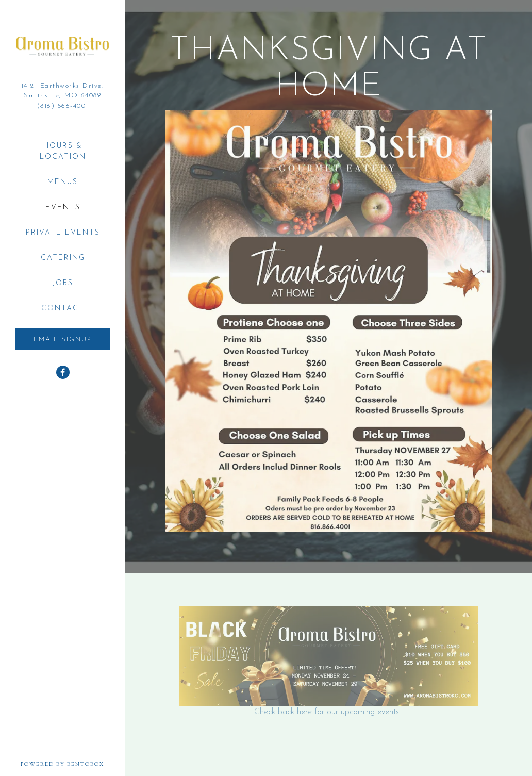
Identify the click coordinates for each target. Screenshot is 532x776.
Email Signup (63, 340)
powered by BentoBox (73, 764)
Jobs (63, 283)
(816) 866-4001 (63, 106)
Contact (63, 309)
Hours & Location (63, 152)
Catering (63, 258)
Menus (63, 182)
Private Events (63, 233)
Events (63, 208)
